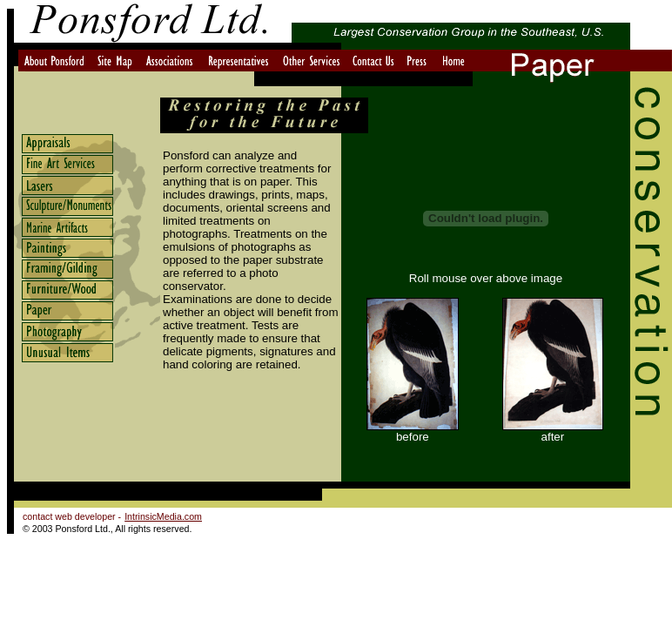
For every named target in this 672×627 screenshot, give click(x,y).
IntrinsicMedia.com (163, 516)
